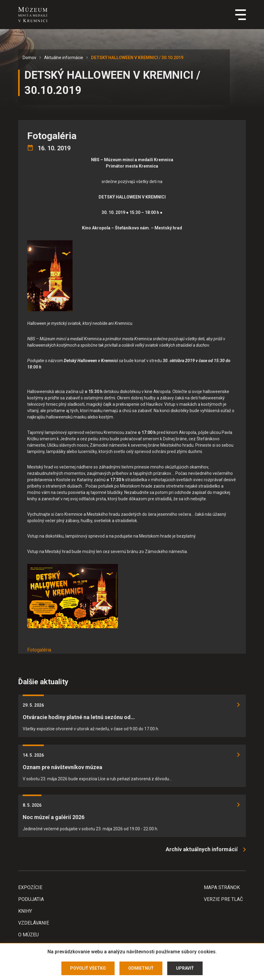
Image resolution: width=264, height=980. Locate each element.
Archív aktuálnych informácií (202, 849)
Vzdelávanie (34, 923)
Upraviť (185, 968)
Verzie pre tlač (223, 899)
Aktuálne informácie (64, 58)
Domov (29, 58)
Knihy (25, 911)
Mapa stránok (222, 887)
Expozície (30, 887)
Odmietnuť (141, 968)
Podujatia (31, 899)
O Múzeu (28, 935)
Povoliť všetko (88, 968)
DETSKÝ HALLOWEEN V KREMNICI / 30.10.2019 (137, 58)
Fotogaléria (39, 650)
